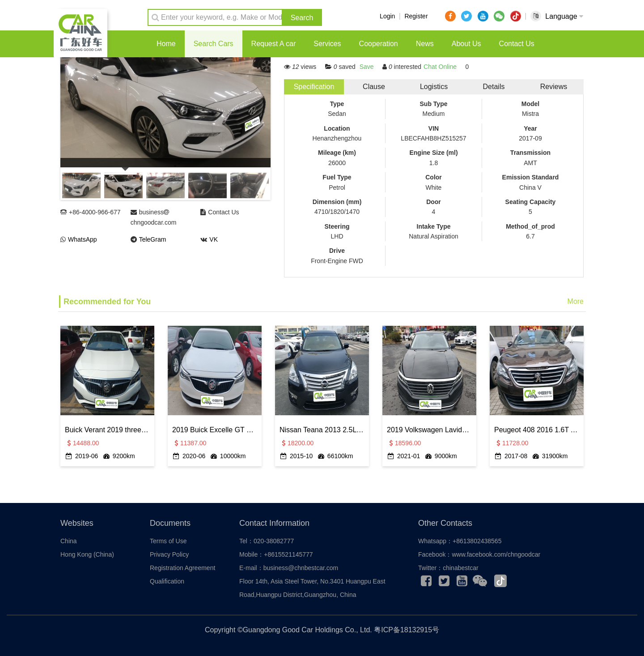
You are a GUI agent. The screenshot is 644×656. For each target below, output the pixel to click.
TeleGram (153, 239)
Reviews (554, 87)
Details (494, 87)
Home (166, 44)
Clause (374, 87)
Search (302, 18)
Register (416, 16)
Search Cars (214, 44)
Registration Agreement (182, 568)
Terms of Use (168, 541)
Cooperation (379, 44)
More (576, 301)
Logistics (434, 87)
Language (564, 16)
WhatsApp (83, 239)
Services (327, 44)
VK (214, 239)
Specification (314, 87)
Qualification (167, 581)
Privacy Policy (169, 554)
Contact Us (517, 44)
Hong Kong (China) (87, 554)
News (425, 44)
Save (367, 67)
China (69, 541)
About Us (466, 44)
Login (387, 16)
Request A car (274, 44)
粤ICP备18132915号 (407, 630)
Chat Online (440, 67)
